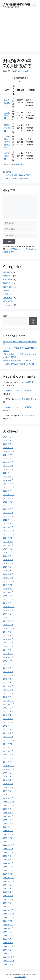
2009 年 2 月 (8, 831)
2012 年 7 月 (8, 715)
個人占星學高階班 (7, 103)
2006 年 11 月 (9, 917)
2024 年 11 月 (9, 455)
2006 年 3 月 (8, 946)
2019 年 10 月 (9, 585)
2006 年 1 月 (8, 953)
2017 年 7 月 (8, 599)
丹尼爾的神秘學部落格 (17, 4)
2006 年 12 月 (9, 914)
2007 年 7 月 (8, 892)
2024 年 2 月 (8, 480)
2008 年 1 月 (8, 870)
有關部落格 (8, 298)
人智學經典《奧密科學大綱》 (7, 142)
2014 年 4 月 (8, 646)
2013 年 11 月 (9, 661)
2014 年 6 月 (8, 643)
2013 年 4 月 (8, 686)
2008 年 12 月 (9, 838)
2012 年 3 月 (8, 729)
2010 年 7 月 (8, 780)
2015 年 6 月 (8, 621)
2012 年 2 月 (8, 733)
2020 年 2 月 (8, 574)
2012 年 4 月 (8, 726)
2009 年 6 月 (8, 820)
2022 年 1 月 (8, 527)
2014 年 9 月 (8, 632)
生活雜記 (7, 294)
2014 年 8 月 (8, 636)
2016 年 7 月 (8, 610)
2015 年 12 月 (9, 617)
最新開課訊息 (19, 164)
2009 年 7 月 (8, 816)
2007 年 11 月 (9, 878)
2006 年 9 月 (8, 925)
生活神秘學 (8, 280)
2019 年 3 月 (8, 596)
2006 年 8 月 (8, 928)
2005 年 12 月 (9, 957)
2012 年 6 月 (8, 719)
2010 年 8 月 (8, 776)
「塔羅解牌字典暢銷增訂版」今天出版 (19, 364)
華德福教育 (8, 301)
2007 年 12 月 (9, 874)
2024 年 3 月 (8, 477)
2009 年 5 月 (8, 823)
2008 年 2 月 (8, 867)
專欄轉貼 (7, 290)
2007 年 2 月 (8, 907)
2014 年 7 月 (8, 639)
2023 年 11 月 (9, 491)
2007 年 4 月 (8, 899)
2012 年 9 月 (8, 708)
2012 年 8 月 (8, 711)
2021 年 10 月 (9, 538)
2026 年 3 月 (8, 437)
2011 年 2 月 (8, 758)
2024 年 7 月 (8, 466)
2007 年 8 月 (8, 888)
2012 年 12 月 (9, 701)
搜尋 (5, 316)
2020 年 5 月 (8, 567)
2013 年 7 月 (8, 675)
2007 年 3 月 (8, 903)
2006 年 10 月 (9, 921)
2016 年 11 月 (9, 603)
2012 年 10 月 (9, 704)
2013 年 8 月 (8, 672)
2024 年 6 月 (8, 469)
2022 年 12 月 (9, 502)
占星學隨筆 (8, 272)
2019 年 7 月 (8, 592)
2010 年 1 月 (8, 798)
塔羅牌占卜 (8, 276)
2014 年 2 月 (8, 654)
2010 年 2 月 (8, 795)
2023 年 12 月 (9, 487)
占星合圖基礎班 (7, 156)
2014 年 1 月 (8, 657)
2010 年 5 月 (8, 784)
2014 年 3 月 (8, 650)
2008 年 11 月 (9, 841)
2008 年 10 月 (9, 845)
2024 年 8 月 (8, 462)
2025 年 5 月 (8, 444)
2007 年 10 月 (9, 881)
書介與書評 (8, 287)
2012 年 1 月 (8, 737)
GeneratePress (20, 977)
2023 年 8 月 (8, 498)
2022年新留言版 (27, 390)
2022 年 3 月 (8, 524)
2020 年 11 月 (9, 552)
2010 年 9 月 (8, 773)
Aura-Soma (8, 305)
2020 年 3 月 (8, 570)
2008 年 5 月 (8, 856)
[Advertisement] (20, 32)
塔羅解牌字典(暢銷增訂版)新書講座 (17, 361)
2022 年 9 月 (8, 509)
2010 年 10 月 (9, 769)
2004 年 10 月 (9, 961)
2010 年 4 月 (8, 787)
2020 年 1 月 (8, 578)
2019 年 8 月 (8, 589)
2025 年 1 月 (8, 448)
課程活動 (10, 172)
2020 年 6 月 (8, 563)
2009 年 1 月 (8, 834)
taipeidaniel (10, 390)
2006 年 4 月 (8, 943)
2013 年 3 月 (8, 690)
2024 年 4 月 (8, 473)
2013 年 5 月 (8, 683)
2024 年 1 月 (8, 484)
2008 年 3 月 (8, 863)
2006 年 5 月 (8, 939)
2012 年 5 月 (8, 722)
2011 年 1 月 (8, 762)
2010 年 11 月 (9, 766)
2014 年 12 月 (9, 628)
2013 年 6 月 (8, 679)
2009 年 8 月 (8, 813)
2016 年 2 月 (8, 614)
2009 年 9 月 (8, 809)
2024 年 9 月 (8, 458)
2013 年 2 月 (8, 693)
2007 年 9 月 (8, 885)
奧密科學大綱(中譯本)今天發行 (18, 175)
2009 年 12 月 (9, 802)
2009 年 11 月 (9, 805)
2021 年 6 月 (8, 545)
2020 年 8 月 (8, 560)
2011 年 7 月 (8, 748)
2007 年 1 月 (8, 910)
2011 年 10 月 (9, 744)
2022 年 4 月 (8, 520)
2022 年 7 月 (8, 513)
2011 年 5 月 (8, 751)
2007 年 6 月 (8, 896)
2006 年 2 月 (8, 950)
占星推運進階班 (7, 115)
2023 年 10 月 (9, 495)
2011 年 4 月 (8, 755)
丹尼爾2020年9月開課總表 (17, 178)
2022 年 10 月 (9, 505)
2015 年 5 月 (8, 625)
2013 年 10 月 (9, 664)
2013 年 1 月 (8, 697)
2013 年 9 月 (8, 668)
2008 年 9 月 (8, 849)
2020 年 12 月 (9, 549)
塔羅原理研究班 (7, 128)
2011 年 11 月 (9, 740)
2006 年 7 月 (8, 932)
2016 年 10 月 (9, 607)
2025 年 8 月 (8, 440)
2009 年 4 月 (8, 827)
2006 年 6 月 (8, 935)
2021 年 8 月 (8, 542)
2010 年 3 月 (8, 791)
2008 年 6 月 (8, 852)
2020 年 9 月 (8, 556)
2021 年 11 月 (9, 534)
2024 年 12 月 (9, 451)
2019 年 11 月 (9, 581)
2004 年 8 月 (8, 964)
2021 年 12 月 (9, 531)
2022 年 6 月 (8, 516)
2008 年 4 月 (8, 860)
